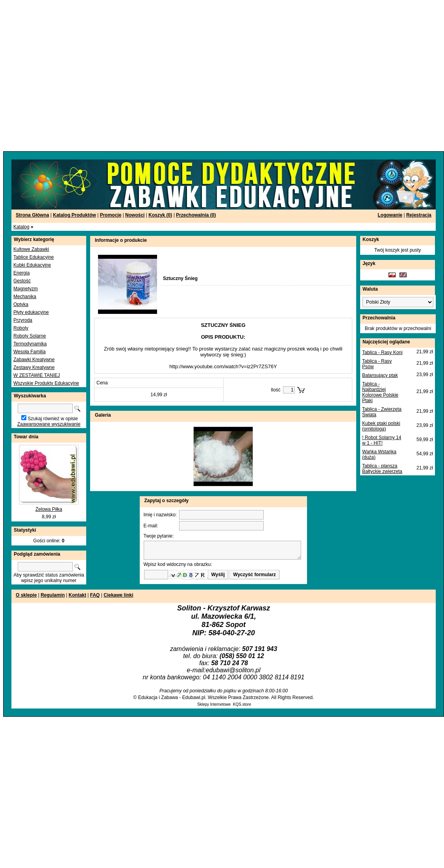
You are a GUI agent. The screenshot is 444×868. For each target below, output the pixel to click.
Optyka (21, 304)
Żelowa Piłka (49, 509)
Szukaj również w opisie (53, 419)
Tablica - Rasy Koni (382, 352)
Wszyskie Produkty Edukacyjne (46, 383)
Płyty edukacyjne (31, 312)
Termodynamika (30, 344)
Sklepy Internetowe (214, 704)
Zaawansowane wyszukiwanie (49, 424)
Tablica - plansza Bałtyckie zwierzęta (382, 469)
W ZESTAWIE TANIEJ (37, 375)
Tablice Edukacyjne (34, 257)
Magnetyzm (26, 289)
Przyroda (23, 320)
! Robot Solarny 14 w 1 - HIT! (382, 440)
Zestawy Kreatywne (34, 367)
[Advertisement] (76, 76)
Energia (21, 273)
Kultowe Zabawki (31, 249)
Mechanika (25, 297)
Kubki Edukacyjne (32, 265)
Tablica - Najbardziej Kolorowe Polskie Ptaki (380, 392)
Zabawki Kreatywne (34, 360)
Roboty (21, 328)
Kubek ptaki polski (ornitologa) (381, 426)
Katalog (21, 227)
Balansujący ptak (380, 375)
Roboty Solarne (30, 336)
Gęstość (22, 281)
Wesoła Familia (30, 352)
